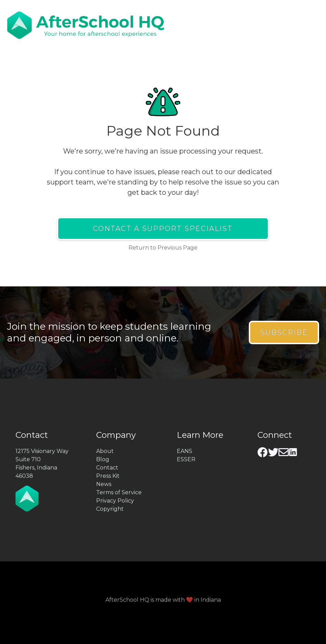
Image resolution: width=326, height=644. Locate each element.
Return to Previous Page (163, 248)
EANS (185, 451)
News (104, 484)
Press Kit (108, 476)
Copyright (110, 509)
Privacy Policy (115, 501)
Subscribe (284, 332)
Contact (107, 468)
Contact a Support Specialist (163, 229)
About (105, 451)
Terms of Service (119, 492)
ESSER (186, 459)
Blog (103, 459)
